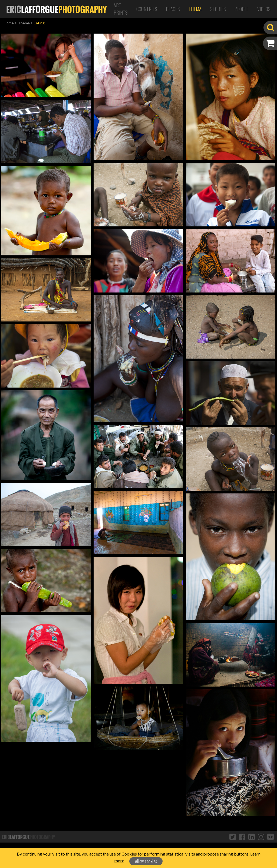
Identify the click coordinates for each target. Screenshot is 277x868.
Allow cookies (146, 861)
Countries (147, 9)
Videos (264, 9)
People (242, 9)
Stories (218, 9)
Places (173, 9)
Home (9, 23)
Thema (195, 9)
